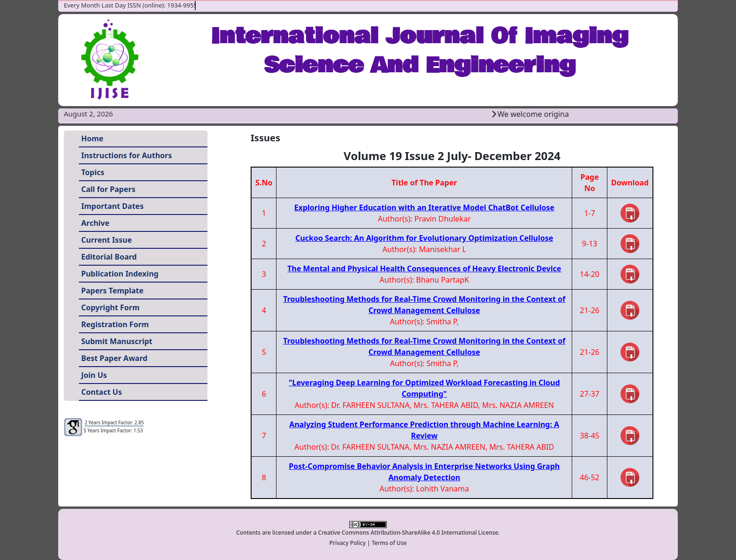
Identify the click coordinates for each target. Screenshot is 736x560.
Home (92, 138)
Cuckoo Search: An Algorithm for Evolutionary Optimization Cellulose (424, 238)
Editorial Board (109, 257)
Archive (95, 223)
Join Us (94, 375)
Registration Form (115, 324)
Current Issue (107, 240)
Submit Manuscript (117, 341)
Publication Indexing (120, 274)
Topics (93, 172)
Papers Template (112, 291)
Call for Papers (108, 189)
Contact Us (102, 392)
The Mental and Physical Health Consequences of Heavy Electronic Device (424, 268)
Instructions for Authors (126, 155)
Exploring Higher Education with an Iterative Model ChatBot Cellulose (424, 207)
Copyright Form (110, 307)
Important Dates (112, 206)
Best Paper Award (114, 358)
